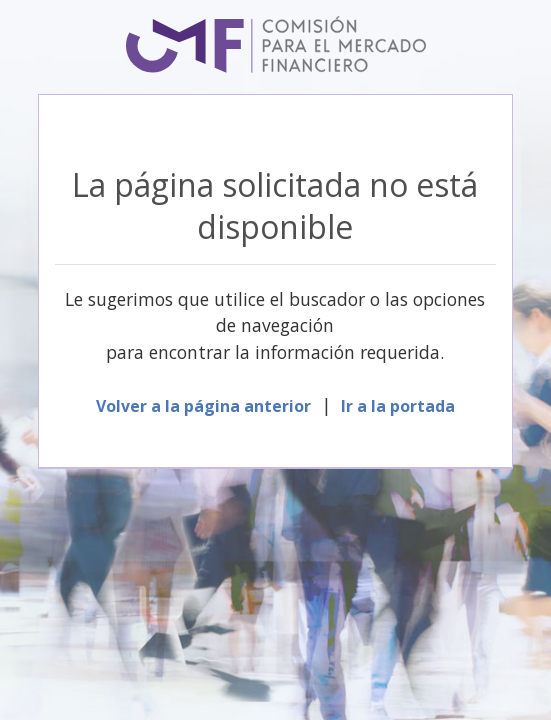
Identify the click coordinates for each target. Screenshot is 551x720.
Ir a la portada (398, 406)
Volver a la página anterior (203, 406)
